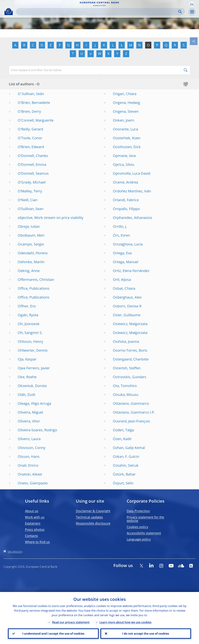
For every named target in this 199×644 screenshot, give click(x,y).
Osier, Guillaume (127, 315)
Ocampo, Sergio (31, 244)
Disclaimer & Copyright (93, 511)
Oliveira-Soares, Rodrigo (37, 430)
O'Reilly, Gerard (30, 129)
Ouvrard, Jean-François (131, 421)
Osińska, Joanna (126, 341)
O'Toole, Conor (30, 138)
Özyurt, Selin (123, 483)
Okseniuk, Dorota (32, 386)
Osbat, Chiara (124, 288)
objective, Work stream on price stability (51, 218)
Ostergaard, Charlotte (131, 359)
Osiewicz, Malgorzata (130, 324)
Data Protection (138, 511)
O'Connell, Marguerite (36, 120)
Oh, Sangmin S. (30, 333)
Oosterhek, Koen (127, 138)
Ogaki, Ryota (28, 315)
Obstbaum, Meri (31, 235)
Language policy (139, 539)
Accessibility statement (144, 533)
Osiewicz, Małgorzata (130, 333)
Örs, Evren (121, 235)
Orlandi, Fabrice (126, 200)
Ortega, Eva (122, 253)
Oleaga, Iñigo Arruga (34, 403)
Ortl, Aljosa (122, 280)
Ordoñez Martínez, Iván (132, 191)
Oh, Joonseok (29, 324)
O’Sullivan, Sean (31, 209)
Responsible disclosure (93, 523)
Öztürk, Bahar (124, 474)
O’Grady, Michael (32, 182)
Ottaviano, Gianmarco (131, 403)
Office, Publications (34, 288)
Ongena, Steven (126, 111)
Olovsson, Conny (32, 448)
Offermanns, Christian (36, 280)
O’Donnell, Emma (32, 164)
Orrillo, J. (120, 226)
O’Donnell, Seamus (33, 173)
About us (32, 511)
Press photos (35, 529)
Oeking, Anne (29, 271)
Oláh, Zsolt (26, 395)
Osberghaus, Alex (127, 297)
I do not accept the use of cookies (146, 634)
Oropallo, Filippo (126, 209)
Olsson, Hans (29, 456)
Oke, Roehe (27, 377)
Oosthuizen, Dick (127, 147)
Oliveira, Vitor (29, 421)
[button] (192, 4)
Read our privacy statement (71, 622)
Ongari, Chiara (125, 94)
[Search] (98, 12)
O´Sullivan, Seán (31, 94)
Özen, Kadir (122, 439)
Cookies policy (137, 527)
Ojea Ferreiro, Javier (34, 368)
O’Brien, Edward (31, 147)
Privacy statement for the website (145, 519)
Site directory (15, 552)
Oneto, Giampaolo (33, 483)
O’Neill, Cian (28, 200)
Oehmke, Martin (31, 262)
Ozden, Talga (123, 430)
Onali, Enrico (28, 465)
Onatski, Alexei (30, 474)
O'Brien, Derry (29, 111)
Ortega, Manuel (126, 262)
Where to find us (37, 542)
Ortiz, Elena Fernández (131, 271)
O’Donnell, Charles (33, 156)
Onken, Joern (124, 120)
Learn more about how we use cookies (125, 622)
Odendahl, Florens (33, 253)
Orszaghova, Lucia (128, 244)
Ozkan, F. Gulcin (126, 456)
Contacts (31, 536)
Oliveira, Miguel (30, 412)
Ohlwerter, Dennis (33, 350)
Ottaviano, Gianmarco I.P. (134, 412)
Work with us (35, 517)
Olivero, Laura (29, 439)
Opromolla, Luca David (132, 173)
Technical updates (89, 517)
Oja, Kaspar (27, 359)
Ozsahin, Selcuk (126, 465)
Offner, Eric (27, 306)
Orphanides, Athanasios (133, 218)
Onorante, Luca (125, 129)
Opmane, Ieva (124, 156)
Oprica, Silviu (124, 164)
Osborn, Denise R (127, 306)
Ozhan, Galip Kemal (129, 448)
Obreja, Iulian (29, 226)
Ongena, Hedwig (126, 103)
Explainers (33, 523)
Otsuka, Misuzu (126, 395)
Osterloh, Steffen (127, 368)
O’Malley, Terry (30, 191)
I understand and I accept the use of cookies (53, 634)
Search (180, 12)
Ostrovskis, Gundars (130, 377)
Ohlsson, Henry (30, 341)
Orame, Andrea (125, 182)
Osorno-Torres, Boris (130, 350)
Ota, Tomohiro (125, 386)
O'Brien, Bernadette (34, 103)
